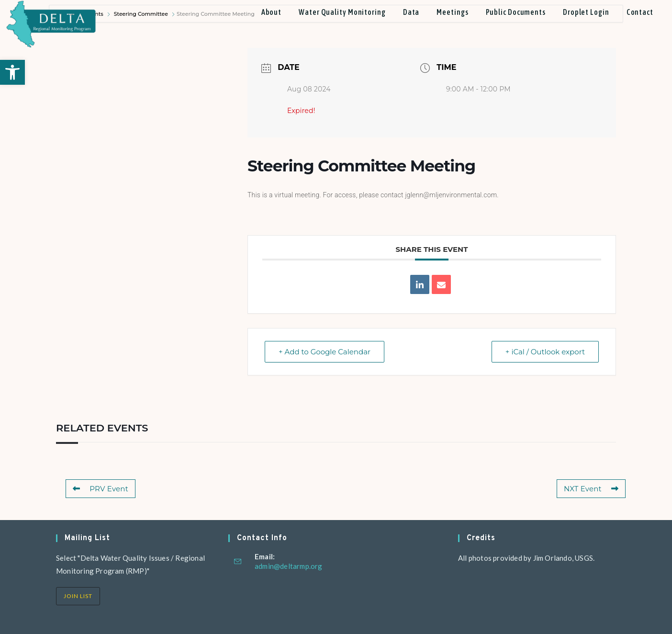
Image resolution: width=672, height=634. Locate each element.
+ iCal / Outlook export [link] (545, 352)
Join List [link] (78, 596)
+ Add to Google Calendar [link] (325, 352)
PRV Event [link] (101, 489)
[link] (12, 72)
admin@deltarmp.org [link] (289, 566)
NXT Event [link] (591, 489)
